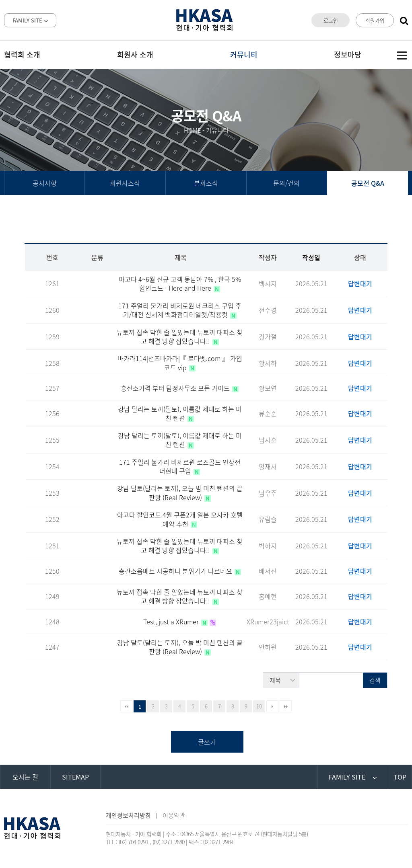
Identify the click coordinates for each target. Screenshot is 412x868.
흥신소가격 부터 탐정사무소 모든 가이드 (176, 388)
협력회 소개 (22, 54)
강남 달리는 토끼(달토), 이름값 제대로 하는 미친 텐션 (180, 413)
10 (259, 706)
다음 (272, 706)
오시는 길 (25, 777)
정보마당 (348, 54)
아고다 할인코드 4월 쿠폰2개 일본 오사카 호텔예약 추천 (180, 519)
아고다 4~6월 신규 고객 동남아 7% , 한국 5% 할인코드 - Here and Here (180, 283)
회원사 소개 (135, 54)
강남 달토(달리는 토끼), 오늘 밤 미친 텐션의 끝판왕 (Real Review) (180, 492)
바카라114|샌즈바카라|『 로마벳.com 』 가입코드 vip (180, 363)
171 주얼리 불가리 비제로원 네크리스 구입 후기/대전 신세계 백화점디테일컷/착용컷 (180, 310)
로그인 (331, 20)
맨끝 (286, 706)
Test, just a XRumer (172, 622)
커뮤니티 (244, 54)
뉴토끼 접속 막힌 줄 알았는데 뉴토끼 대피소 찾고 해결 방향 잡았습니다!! (180, 337)
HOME (193, 130)
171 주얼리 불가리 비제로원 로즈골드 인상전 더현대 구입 (180, 466)
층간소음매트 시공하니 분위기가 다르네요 (176, 571)
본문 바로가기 (0, 0)
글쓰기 (207, 742)
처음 (126, 706)
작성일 (311, 257)
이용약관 (174, 815)
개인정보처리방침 (128, 815)
